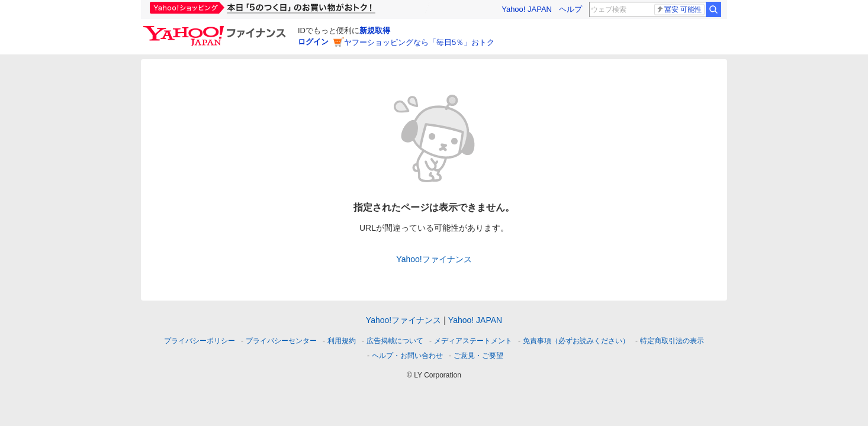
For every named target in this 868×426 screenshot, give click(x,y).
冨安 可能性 (679, 9)
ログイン (313, 42)
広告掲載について (395, 341)
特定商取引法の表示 (672, 341)
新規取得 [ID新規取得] (375, 30)
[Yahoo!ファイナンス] (216, 29)
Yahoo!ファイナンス (434, 259)
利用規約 (342, 341)
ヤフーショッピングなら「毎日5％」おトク (419, 42)
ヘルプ (570, 9)
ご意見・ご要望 (478, 356)
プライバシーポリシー (200, 341)
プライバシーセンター (281, 341)
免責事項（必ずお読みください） (576, 341)
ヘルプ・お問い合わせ (407, 356)
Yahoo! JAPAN (527, 9)
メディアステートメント (473, 341)
